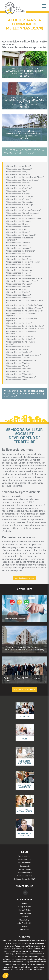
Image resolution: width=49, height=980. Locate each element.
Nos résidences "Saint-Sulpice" (20, 339)
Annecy (24, 903)
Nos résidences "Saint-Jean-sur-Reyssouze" (21, 314)
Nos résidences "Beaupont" (19, 169)
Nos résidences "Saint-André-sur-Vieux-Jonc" (24, 301)
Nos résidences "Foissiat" (18, 232)
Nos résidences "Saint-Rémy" (20, 336)
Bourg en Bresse (25, 907)
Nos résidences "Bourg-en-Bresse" (22, 180)
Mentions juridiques (24, 876)
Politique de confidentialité (25, 879)
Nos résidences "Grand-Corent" (21, 235)
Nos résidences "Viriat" (17, 380)
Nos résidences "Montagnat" (20, 270)
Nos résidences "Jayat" (17, 245)
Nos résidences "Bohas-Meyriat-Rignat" (25, 177)
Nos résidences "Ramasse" (18, 295)
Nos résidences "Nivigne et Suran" (22, 281)
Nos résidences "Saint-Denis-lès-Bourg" (25, 305)
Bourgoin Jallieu (25, 910)
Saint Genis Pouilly (24, 923)
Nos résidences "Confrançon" (20, 196)
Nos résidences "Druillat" (18, 227)
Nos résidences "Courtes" (18, 207)
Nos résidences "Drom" (17, 224)
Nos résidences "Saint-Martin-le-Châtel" (25, 329)
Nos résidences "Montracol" (19, 275)
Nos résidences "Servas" (18, 349)
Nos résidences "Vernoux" (18, 369)
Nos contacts (25, 866)
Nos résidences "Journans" (19, 248)
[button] (5, 976)
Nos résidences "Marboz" (18, 264)
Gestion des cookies (25, 873)
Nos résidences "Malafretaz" (20, 259)
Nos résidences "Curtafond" (19, 216)
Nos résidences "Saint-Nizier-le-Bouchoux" (21, 332)
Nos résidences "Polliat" (18, 289)
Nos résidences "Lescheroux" (20, 256)
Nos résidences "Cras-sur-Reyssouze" (24, 210)
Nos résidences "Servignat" (19, 352)
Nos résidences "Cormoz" (18, 199)
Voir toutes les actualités (25, 689)
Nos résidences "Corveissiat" (20, 202)
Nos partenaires (24, 863)
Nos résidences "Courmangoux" (21, 205)
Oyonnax (25, 917)
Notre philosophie (24, 859)
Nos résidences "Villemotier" (20, 374)
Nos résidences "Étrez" (17, 229)
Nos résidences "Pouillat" (18, 292)
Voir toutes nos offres (25, 578)
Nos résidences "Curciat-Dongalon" (23, 213)
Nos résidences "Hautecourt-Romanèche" (20, 239)
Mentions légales (25, 869)
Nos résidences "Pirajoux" (18, 286)
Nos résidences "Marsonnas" (20, 267)
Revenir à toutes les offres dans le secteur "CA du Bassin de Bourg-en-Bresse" (24, 393)
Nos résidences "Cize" (17, 191)
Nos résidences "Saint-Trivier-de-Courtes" (22, 343)
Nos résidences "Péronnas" (19, 284)
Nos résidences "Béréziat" (18, 174)
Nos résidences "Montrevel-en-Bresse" (24, 278)
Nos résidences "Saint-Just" (19, 323)
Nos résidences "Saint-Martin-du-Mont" (25, 326)
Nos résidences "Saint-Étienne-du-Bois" (24, 311)
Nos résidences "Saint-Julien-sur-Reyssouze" (21, 319)
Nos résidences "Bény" (17, 172)
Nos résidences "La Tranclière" (20, 251)
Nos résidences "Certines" (18, 185)
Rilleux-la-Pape (25, 920)
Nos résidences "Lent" (17, 253)
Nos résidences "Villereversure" (21, 377)
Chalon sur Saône (24, 913)
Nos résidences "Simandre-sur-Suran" (23, 355)
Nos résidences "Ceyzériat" (19, 188)
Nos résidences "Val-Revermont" (21, 360)
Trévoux (24, 926)
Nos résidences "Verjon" (17, 366)
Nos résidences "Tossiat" (18, 358)
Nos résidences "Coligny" (18, 194)
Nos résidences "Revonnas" (19, 297)
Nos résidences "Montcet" (19, 273)
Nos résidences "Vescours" (19, 371)
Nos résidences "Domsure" (19, 221)
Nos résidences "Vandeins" (19, 363)
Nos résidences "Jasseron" (18, 242)
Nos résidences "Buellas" (18, 183)
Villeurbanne (24, 930)
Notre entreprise (24, 856)
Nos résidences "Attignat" (18, 166)
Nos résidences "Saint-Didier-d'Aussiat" (24, 308)
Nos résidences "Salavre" (18, 347)
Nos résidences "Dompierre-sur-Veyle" (24, 218)
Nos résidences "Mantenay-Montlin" (23, 262)
